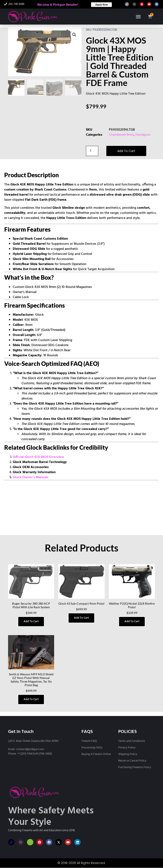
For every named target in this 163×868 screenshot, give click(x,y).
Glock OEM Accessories (31, 467)
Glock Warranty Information (34, 472)
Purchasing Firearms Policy (135, 767)
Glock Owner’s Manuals (31, 477)
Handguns (143, 135)
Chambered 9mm (121, 135)
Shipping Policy (128, 754)
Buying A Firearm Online (96, 754)
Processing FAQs (92, 748)
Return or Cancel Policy (132, 761)
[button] (138, 17)
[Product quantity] (92, 151)
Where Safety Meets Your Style (51, 817)
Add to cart (126, 151)
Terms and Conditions (132, 741)
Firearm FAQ (89, 741)
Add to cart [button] (31, 621)
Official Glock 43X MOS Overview (38, 457)
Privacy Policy (127, 748)
